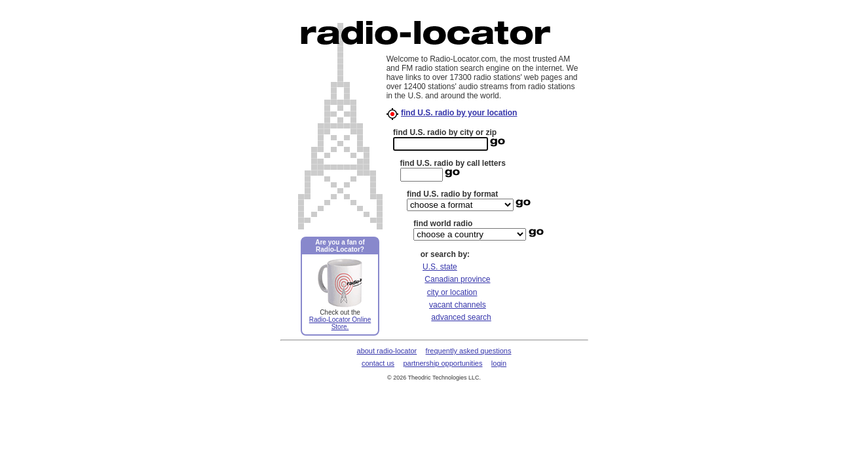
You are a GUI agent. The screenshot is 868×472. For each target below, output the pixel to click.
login (499, 363)
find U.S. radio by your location (459, 113)
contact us (378, 363)
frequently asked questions (469, 351)
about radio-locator (387, 351)
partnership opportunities (443, 363)
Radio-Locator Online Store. (340, 323)
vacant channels (458, 305)
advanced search (461, 317)
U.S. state (440, 267)
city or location (452, 292)
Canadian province (457, 279)
